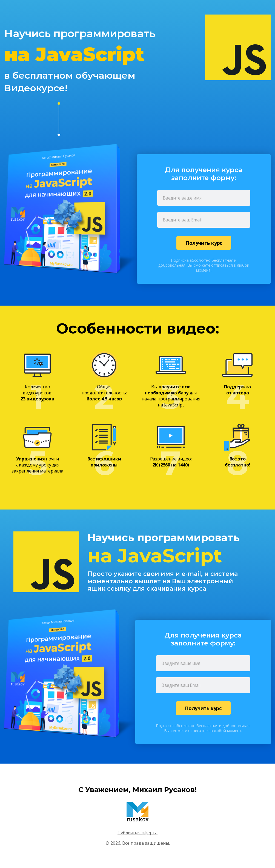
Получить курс (204, 243)
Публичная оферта (137, 833)
